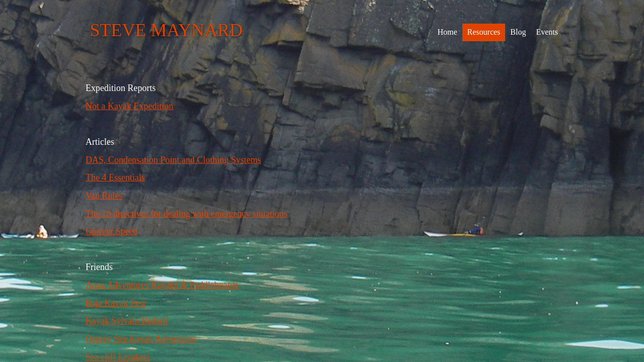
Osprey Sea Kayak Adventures (141, 339)
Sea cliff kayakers (118, 357)
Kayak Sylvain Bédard (127, 321)
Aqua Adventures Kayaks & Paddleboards (162, 285)
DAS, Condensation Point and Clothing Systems (173, 160)
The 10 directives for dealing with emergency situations (186, 214)
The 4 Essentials (115, 177)
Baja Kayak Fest (115, 303)
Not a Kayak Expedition (129, 106)
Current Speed (111, 231)
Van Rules (104, 196)
